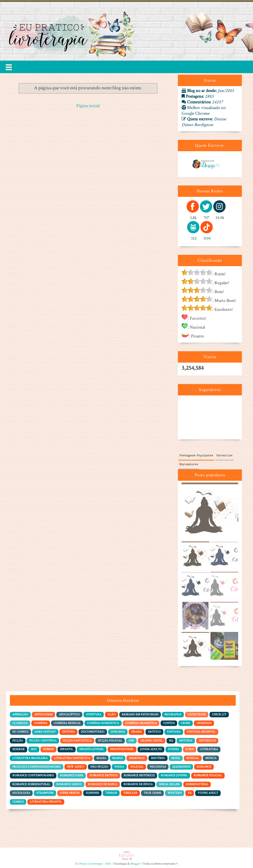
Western (175, 793)
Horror (19, 749)
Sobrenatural (197, 784)
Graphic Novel (152, 741)
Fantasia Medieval (201, 732)
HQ (171, 741)
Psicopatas (158, 767)
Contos (169, 723)
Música (211, 758)
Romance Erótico (104, 775)
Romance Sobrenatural (31, 784)
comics (18, 802)
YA (190, 793)
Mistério (158, 758)
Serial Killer (169, 784)
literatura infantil (46, 802)
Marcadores (189, 465)
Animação (20, 714)
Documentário (93, 732)
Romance (204, 767)
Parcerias (224, 456)
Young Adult (208, 793)
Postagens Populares (196, 456)
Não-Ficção (99, 767)
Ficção (18, 741)
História (186, 741)
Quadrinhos (181, 767)
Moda (176, 758)
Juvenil (174, 749)
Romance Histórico (139, 775)
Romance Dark (72, 775)
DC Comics (20, 732)
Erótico (154, 732)
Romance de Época (138, 784)
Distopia (68, 732)
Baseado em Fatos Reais (140, 714)
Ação (112, 714)
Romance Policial (208, 775)
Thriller (130, 793)
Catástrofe (197, 714)
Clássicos (20, 723)
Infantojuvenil (122, 749)
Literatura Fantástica (72, 758)
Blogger (136, 864)
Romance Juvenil (174, 775)
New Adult (76, 767)
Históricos (207, 741)
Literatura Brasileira (30, 758)
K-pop (190, 749)
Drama (137, 732)
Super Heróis (70, 793)
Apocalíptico (69, 714)
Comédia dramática (141, 723)
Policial (137, 767)
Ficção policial (110, 741)
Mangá (117, 758)
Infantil (67, 749)
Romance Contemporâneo (33, 775)
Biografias (173, 714)
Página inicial (88, 106)
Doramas (118, 732)
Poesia (119, 767)
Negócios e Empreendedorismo (37, 767)
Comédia (41, 723)
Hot (34, 749)
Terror (111, 793)
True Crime (152, 793)
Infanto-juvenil (92, 749)
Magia (101, 758)
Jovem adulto (151, 749)
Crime (186, 723)
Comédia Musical (67, 723)
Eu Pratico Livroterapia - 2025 (93, 864)
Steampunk (45, 793)
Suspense (92, 793)
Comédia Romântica (103, 723)
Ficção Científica (43, 741)
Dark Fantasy (45, 732)
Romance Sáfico (69, 784)
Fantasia (174, 732)
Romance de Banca (103, 784)
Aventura (94, 714)
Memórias (137, 758)
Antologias (43, 714)
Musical (193, 758)
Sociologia (21, 793)
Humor (48, 749)
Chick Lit (219, 714)
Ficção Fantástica (77, 741)
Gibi (131, 741)
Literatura (209, 749)
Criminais (204, 723)
